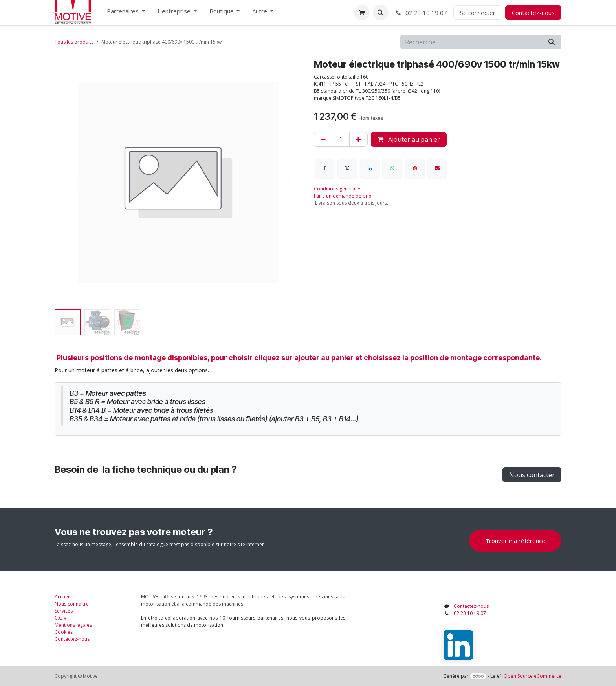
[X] (347, 168)
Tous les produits (74, 42)
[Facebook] (324, 168)
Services (64, 611)
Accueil (62, 597)
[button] (381, 13)
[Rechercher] (552, 42)
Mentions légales (73, 625)
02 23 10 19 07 (421, 13)
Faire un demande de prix (343, 196)
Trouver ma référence (515, 541)
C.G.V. (61, 618)
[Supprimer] (323, 139)
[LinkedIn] (370, 168)
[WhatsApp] (392, 168)
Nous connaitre (72, 604)
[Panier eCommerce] (362, 13)
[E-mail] (437, 168)
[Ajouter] (358, 139)
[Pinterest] (415, 168)
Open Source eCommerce (533, 676)
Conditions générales (338, 189)
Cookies (64, 632)
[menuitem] (126, 13)
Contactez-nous (533, 13)
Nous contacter (532, 475)
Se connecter (478, 13)
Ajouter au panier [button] (409, 139)
